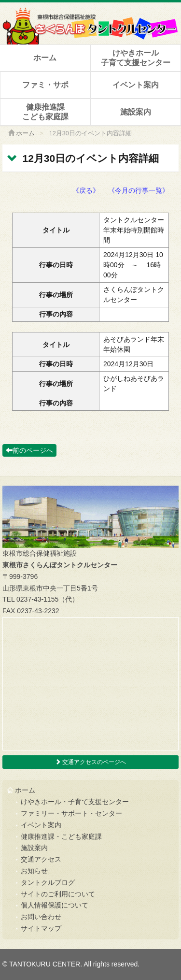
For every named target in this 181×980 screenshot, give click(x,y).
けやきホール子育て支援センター (136, 58)
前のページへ (29, 450)
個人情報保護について (55, 905)
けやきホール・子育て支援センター (75, 802)
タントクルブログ (48, 882)
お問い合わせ (41, 917)
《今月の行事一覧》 (139, 190)
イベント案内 (136, 85)
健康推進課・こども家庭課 (61, 836)
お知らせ (34, 871)
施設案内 (136, 112)
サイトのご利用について (58, 894)
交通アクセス (41, 859)
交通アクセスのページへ (90, 762)
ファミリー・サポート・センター (71, 813)
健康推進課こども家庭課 (45, 112)
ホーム (45, 58)
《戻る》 (86, 190)
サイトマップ (41, 928)
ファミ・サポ (45, 85)
